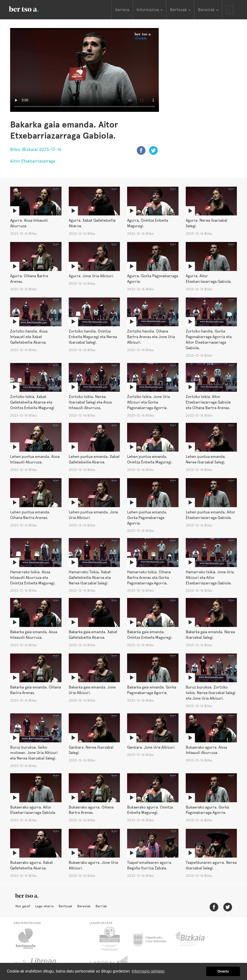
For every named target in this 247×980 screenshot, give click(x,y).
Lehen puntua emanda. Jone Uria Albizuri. (93, 515)
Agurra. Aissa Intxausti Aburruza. (29, 223)
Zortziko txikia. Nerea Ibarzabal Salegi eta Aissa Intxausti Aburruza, (90, 402)
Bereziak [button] (208, 10)
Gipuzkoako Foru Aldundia (152, 939)
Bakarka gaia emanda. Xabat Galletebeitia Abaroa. (93, 635)
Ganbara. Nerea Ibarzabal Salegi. (91, 750)
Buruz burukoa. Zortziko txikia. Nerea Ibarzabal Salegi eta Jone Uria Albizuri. (211, 693)
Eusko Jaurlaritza (109, 939)
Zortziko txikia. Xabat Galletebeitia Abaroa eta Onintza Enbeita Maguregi (32, 402)
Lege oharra (44, 906)
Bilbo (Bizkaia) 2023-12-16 (36, 149)
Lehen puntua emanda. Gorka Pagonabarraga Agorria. (147, 518)
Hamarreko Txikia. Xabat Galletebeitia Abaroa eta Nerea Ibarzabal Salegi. (90, 578)
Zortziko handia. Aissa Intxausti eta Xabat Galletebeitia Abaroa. (29, 337)
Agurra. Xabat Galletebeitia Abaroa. (92, 223)
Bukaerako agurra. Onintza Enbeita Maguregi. (150, 810)
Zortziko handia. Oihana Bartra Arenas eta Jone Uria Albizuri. (151, 337)
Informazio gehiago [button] (148, 971)
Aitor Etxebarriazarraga (33, 161)
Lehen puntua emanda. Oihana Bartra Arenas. (30, 515)
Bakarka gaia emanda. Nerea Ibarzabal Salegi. (210, 635)
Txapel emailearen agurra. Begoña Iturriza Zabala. (150, 865)
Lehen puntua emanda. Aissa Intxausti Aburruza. (35, 459)
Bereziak (84, 906)
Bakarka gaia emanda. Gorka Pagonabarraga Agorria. (152, 690)
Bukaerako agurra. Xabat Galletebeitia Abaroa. (31, 865)
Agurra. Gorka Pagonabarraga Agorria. (153, 279)
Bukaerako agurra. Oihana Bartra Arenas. (91, 810)
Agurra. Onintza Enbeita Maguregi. (148, 223)
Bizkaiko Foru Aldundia (196, 939)
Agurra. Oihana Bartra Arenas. (29, 279)
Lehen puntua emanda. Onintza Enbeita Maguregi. (150, 459)
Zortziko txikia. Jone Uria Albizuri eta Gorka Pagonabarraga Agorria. (148, 402)
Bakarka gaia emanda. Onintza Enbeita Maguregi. (150, 635)
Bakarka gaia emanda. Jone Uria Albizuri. (92, 690)
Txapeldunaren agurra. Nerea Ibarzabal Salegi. (211, 865)
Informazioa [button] (150, 10)
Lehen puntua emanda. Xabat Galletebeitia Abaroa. (94, 459)
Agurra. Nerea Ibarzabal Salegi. (206, 223)
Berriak (101, 906)
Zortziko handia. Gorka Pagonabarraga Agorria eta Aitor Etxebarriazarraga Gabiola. (209, 340)
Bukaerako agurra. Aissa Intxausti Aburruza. (206, 750)
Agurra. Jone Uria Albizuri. (91, 276)
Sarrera (122, 10)
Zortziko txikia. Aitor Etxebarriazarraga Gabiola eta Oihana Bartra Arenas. (208, 402)
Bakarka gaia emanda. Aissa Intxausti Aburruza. (34, 635)
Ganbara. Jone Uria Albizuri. (151, 747)
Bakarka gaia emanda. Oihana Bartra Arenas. (35, 690)
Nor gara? (23, 906)
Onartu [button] (223, 971)
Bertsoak (65, 906)
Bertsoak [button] (180, 10)
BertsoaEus (31, 8)
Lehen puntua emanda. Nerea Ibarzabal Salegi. (206, 459)
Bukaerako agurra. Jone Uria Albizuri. (93, 865)
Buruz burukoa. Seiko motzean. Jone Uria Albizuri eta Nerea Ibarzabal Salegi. (34, 753)
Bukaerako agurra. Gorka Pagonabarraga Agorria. (207, 810)
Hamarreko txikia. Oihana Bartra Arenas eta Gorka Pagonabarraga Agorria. (149, 578)
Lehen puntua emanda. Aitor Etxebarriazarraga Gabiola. (210, 515)
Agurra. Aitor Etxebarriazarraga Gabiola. (209, 279)
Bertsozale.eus (29, 939)
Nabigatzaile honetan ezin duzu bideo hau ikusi (85, 70)
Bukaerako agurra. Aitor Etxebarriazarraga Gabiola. (33, 810)
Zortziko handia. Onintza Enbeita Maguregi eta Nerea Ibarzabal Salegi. (93, 337)
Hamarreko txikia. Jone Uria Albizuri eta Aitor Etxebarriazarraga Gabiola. (210, 578)
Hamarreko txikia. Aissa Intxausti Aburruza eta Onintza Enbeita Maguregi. (33, 578)
